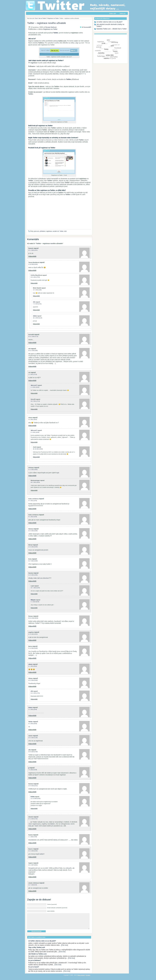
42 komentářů (86, 27)
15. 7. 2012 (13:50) (33, 561)
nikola (35, 316)
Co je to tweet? (34, 970)
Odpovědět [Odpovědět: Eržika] (34, 809)
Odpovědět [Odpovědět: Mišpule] (34, 608)
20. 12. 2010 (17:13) (33, 337)
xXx (34, 302)
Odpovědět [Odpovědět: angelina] (32, 640)
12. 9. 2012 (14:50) (33, 575)
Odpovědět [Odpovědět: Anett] (36, 457)
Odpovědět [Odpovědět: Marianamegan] (34, 490)
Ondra (30, 708)
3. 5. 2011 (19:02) (35, 432)
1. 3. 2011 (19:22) (35, 387)
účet (65, 231)
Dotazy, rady (113, 13)
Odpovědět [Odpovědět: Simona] (32, 539)
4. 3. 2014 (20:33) (35, 602)
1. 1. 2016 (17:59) (33, 837)
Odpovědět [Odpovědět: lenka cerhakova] (32, 509)
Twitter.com (123, 13)
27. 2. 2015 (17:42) (33, 819)
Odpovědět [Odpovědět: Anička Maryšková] (34, 283)
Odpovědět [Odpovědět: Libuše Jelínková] (32, 891)
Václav (30, 722)
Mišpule (33, 600)
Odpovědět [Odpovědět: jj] (32, 778)
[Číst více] (65, 948)
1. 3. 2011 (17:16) (33, 374)
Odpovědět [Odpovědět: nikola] (36, 324)
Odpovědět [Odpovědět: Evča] (32, 567)
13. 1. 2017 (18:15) (33, 865)
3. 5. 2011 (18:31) (33, 420)
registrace (49, 231)
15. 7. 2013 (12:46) (35, 588)
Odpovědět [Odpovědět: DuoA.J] (32, 857)
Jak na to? (34, 385)
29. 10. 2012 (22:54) (33, 618)
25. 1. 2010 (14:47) (33, 250)
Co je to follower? (35, 964)
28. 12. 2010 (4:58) (33, 351)
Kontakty (88, 978)
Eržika (33, 797)
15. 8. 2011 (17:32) (35, 277)
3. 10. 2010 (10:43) (33, 264)
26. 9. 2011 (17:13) (35, 401)
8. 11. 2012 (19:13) (33, 634)
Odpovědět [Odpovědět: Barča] (32, 658)
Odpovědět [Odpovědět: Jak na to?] (34, 393)
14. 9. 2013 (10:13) (33, 786)
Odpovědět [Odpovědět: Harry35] (34, 409)
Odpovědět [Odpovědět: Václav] (32, 730)
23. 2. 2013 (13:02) (33, 680)
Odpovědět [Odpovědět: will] (32, 366)
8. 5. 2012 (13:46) (33, 517)
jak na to (37, 231)
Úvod (36, 18)
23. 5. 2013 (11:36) (33, 738)
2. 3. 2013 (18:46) (33, 709)
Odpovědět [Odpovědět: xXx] (36, 310)
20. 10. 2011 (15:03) (38, 449)
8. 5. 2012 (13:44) (33, 501)
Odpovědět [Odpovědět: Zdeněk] (32, 829)
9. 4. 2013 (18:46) (33, 724)
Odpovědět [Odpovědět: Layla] (34, 594)
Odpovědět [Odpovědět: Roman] (32, 626)
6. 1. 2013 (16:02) (33, 666)
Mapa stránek (81, 978)
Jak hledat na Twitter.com (37, 957)
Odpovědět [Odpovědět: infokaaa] (32, 476)
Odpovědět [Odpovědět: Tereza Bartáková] (32, 270)
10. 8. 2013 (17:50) (33, 752)
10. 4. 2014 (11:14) (38, 318)
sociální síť (56, 231)
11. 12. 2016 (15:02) (36, 799)
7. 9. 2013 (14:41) (37, 304)
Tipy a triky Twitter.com (37, 951)
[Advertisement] (59, 214)
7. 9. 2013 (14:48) (33, 770)
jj (29, 768)
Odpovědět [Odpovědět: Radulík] (32, 256)
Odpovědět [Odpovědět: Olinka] (32, 686)
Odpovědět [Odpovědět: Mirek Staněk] (36, 296)
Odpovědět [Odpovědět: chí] (32, 381)
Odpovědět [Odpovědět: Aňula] (32, 426)
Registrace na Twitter (53, 18)
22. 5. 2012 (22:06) (33, 531)
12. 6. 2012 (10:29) (33, 547)
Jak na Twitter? (43, 18)
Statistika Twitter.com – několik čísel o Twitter (112, 29)
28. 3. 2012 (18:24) (35, 482)
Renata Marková (51, 27)
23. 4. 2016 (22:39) (33, 851)
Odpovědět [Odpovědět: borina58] (32, 343)
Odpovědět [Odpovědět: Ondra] (32, 716)
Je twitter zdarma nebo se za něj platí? (42, 944)
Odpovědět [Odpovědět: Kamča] (32, 843)
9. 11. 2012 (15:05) (33, 648)
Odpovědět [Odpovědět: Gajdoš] (32, 877)
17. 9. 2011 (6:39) (37, 290)
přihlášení (43, 231)
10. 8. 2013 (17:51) (35, 693)
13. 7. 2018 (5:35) (33, 885)
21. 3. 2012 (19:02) (33, 470)
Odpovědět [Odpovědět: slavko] (32, 744)
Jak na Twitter (51, 1)
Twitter (61, 231)
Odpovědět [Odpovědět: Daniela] (32, 581)
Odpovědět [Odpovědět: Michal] (32, 553)
